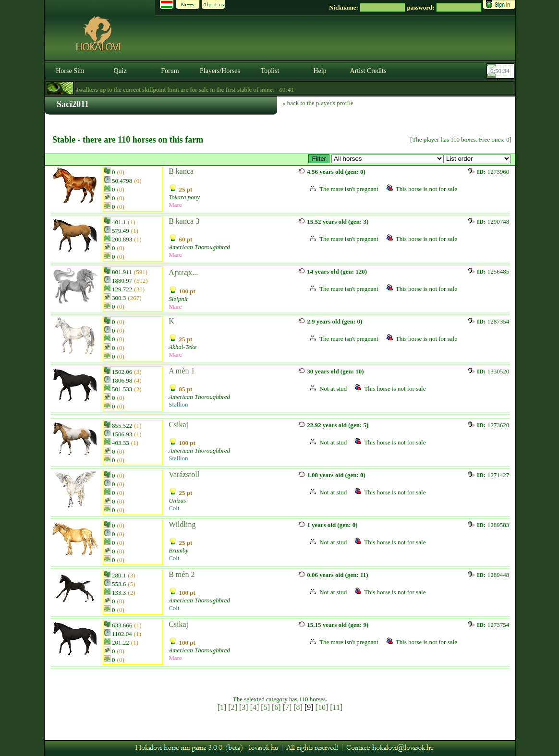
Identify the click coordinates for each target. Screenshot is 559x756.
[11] (336, 707)
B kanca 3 (184, 221)
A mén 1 (182, 371)
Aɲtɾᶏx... (183, 272)
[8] (298, 707)
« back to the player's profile (318, 103)
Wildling (182, 524)
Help (320, 71)
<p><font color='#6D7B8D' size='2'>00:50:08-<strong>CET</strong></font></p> (501, 71)
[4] (255, 707)
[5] (265, 707)
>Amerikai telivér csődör (388, 159)
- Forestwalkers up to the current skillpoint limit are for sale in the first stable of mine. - (174, 90)
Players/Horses (220, 71)
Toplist (270, 71)
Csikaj (178, 425)
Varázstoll (184, 474)
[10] (322, 707)
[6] (276, 707)
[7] (287, 707)
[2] (233, 707)
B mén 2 (182, 574)
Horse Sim (70, 71)
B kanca (181, 171)
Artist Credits (368, 71)
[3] (244, 707)
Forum (170, 71)
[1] (222, 707)
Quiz (120, 71)
